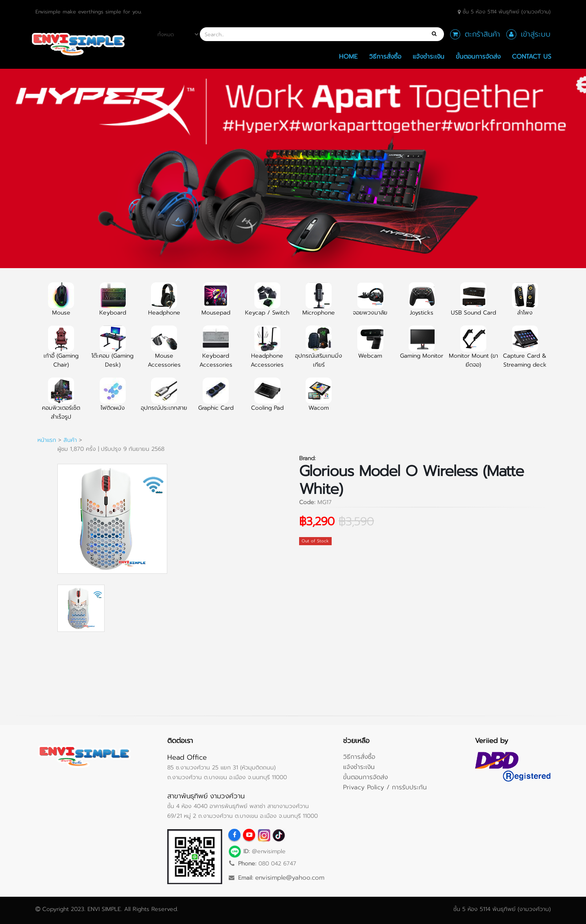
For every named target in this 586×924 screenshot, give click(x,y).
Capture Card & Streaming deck (525, 352)
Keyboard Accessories (216, 352)
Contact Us (532, 56)
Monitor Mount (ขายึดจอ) (473, 352)
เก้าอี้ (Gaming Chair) (61, 352)
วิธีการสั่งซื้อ (385, 56)
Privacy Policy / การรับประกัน (385, 787)
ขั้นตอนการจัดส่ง (478, 56)
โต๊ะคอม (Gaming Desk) (113, 352)
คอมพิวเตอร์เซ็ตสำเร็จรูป (61, 404)
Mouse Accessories (164, 352)
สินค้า (70, 440)
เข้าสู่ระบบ (536, 34)
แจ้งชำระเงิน (429, 56)
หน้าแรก (47, 440)
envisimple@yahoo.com (290, 877)
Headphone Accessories (267, 352)
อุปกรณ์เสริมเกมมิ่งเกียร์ (319, 352)
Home (348, 56)
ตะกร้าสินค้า (482, 34)
